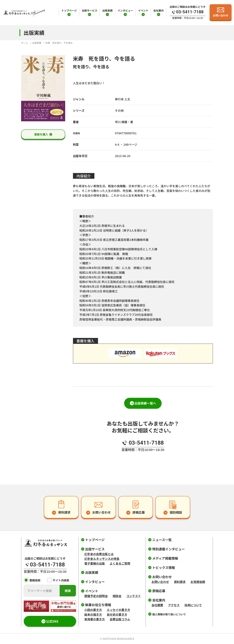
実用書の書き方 (95, 619)
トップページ (69, 10)
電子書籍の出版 (95, 563)
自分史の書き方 (117, 614)
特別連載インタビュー (169, 549)
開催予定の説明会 (96, 596)
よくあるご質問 (120, 563)
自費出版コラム (120, 619)
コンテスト (134, 596)
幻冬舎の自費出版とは (99, 554)
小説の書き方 (93, 610)
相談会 (117, 596)
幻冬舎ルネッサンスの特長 (102, 559)
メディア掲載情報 (165, 558)
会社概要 (157, 605)
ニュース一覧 (162, 540)
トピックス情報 (164, 567)
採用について (193, 605)
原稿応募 (159, 591)
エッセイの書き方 (118, 610)
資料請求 (180, 582)
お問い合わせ (160, 582)
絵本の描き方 (93, 614)
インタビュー (125, 10)
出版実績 (107, 10)
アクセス (174, 605)
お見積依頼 (198, 582)
